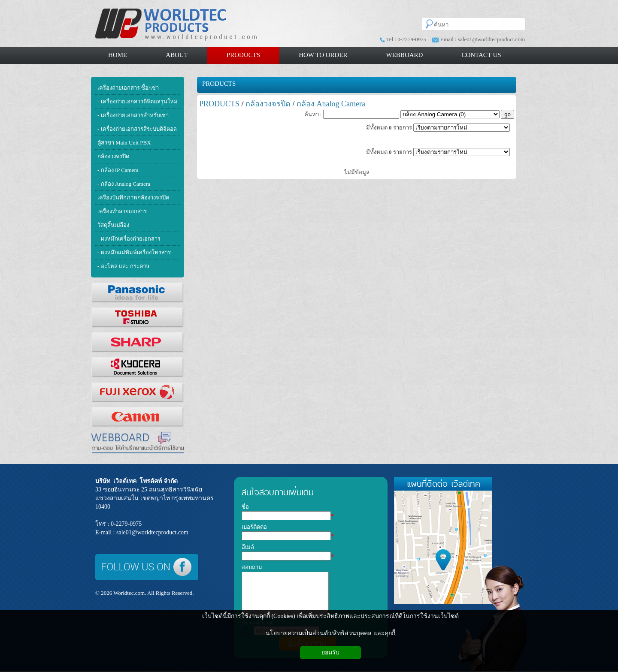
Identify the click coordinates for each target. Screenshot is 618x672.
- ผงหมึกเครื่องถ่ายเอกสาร (129, 239)
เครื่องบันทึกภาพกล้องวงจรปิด (133, 197)
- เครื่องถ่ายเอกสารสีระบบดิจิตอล (137, 129)
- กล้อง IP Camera (118, 170)
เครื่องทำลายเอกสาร (122, 211)
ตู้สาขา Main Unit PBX (124, 143)
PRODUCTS (219, 84)
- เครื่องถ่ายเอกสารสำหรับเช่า (133, 115)
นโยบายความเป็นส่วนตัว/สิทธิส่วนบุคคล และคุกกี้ (330, 633)
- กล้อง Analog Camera (124, 184)
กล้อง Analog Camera (331, 104)
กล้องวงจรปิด (113, 156)
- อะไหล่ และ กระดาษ (124, 266)
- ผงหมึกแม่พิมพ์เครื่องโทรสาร (134, 252)
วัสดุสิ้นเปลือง (113, 225)
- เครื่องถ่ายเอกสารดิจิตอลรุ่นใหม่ (138, 101)
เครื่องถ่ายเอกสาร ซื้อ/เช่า (128, 88)
